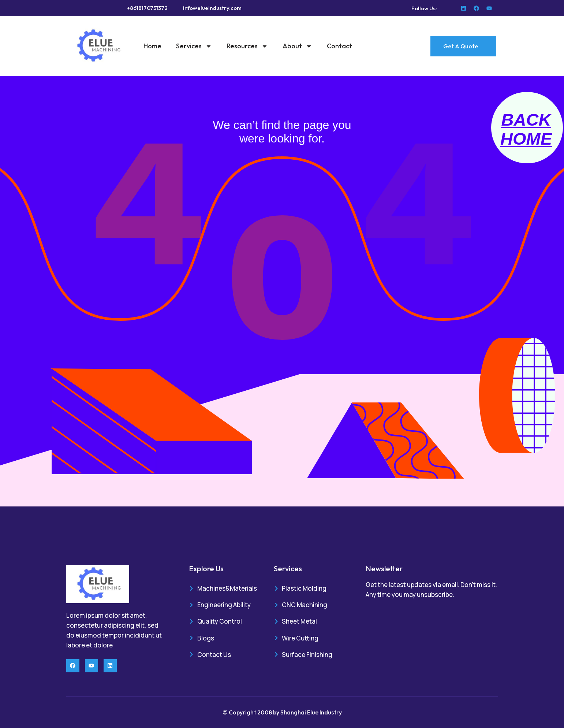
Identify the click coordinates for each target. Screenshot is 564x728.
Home (152, 46)
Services (194, 46)
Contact (339, 46)
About (297, 46)
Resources (247, 46)
